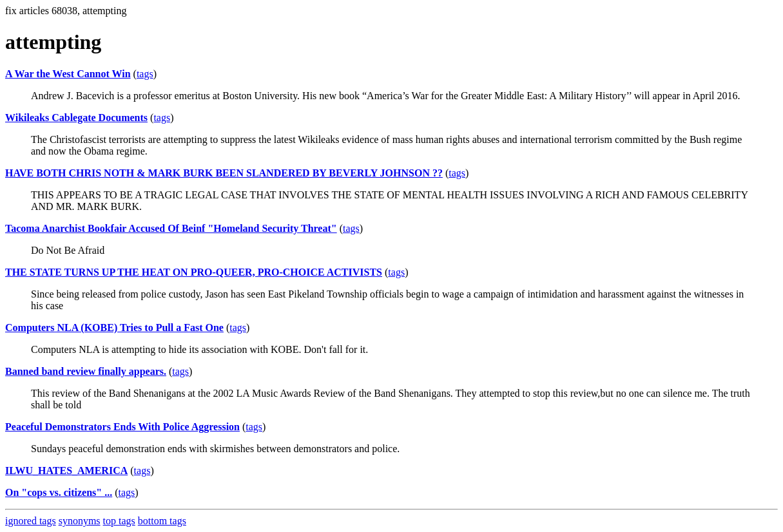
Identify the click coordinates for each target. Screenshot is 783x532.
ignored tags (31, 521)
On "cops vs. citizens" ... (59, 492)
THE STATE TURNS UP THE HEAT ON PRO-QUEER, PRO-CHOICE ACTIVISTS (194, 272)
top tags (119, 521)
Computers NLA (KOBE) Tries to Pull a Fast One (114, 328)
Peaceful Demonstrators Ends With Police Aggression (122, 427)
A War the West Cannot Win (68, 74)
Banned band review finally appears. (86, 371)
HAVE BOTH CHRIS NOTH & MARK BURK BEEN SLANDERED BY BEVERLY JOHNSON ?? (224, 173)
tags (145, 74)
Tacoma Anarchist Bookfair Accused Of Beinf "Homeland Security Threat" (171, 228)
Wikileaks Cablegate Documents (76, 118)
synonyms (80, 521)
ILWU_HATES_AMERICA (66, 470)
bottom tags (162, 521)
